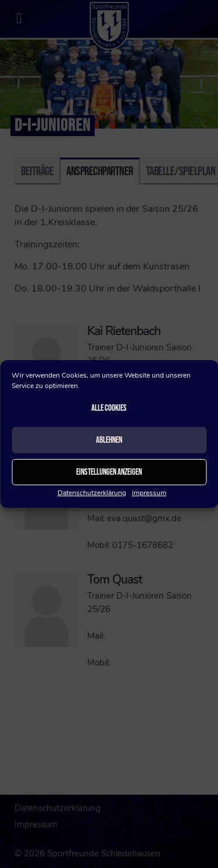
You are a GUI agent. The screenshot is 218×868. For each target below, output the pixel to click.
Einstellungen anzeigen (109, 472)
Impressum (149, 493)
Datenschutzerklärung (92, 493)
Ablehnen (109, 440)
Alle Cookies (109, 408)
